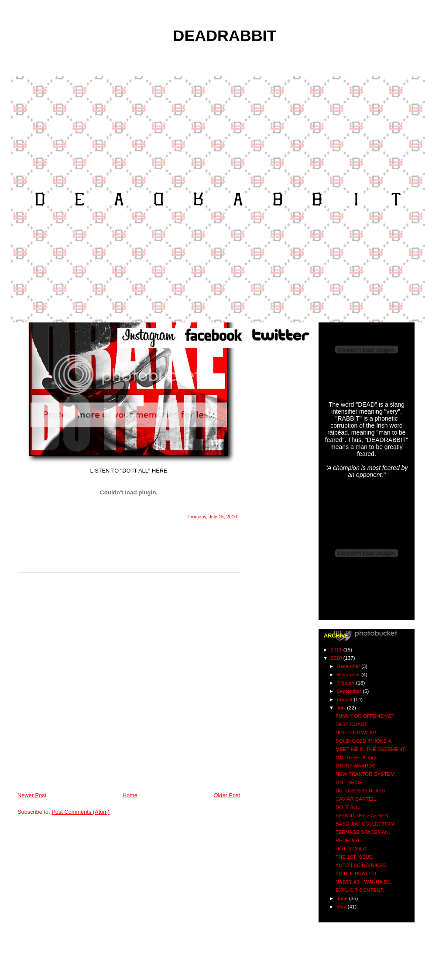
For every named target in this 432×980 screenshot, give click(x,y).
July (342, 708)
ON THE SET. (351, 782)
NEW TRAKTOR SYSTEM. (366, 774)
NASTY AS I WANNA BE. (364, 882)
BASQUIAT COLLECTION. (365, 824)
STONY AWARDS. (356, 766)
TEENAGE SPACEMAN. (363, 832)
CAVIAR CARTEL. (356, 799)
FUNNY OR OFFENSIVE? (365, 716)
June (343, 898)
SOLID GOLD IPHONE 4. (364, 741)
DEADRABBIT (225, 36)
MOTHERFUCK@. (357, 757)
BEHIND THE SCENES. (362, 816)
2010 (337, 658)
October (346, 683)
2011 (337, 650)
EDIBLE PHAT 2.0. (357, 874)
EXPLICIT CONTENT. (360, 890)
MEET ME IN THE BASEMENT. (371, 749)
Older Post (227, 795)
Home (130, 795)
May (342, 907)
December (349, 666)
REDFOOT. (348, 840)
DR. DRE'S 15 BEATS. (361, 791)
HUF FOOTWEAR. (357, 733)
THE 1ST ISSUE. (355, 857)
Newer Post (32, 795)
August (345, 699)
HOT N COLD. (352, 849)
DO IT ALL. (348, 807)
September (350, 691)
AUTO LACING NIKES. (362, 865)
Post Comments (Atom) (81, 812)
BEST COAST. (352, 724)
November (349, 675)
